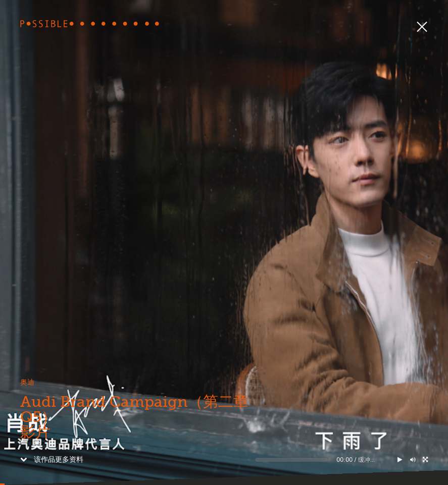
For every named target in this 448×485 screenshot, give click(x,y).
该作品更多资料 (52, 459)
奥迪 (27, 382)
